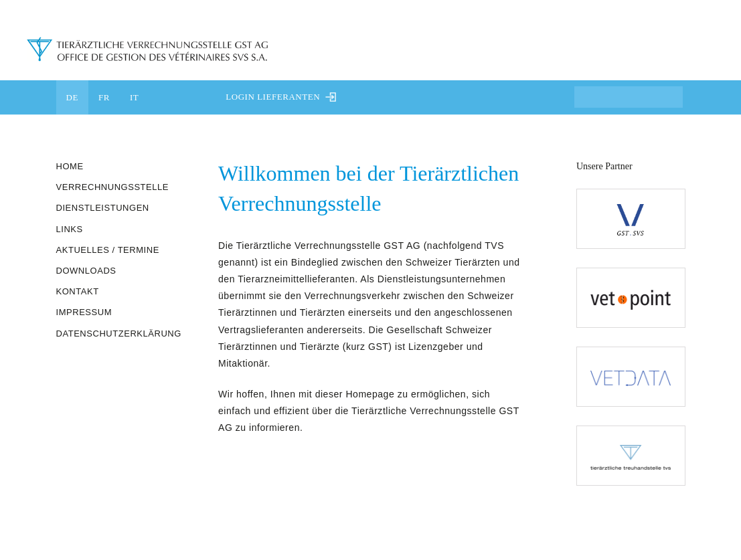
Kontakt (78, 291)
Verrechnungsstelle (113, 187)
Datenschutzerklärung (119, 334)
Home (70, 166)
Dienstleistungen (103, 208)
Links (70, 229)
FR (104, 97)
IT (134, 97)
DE (72, 97)
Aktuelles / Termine (108, 250)
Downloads (86, 271)
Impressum (84, 312)
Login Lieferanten (281, 97)
